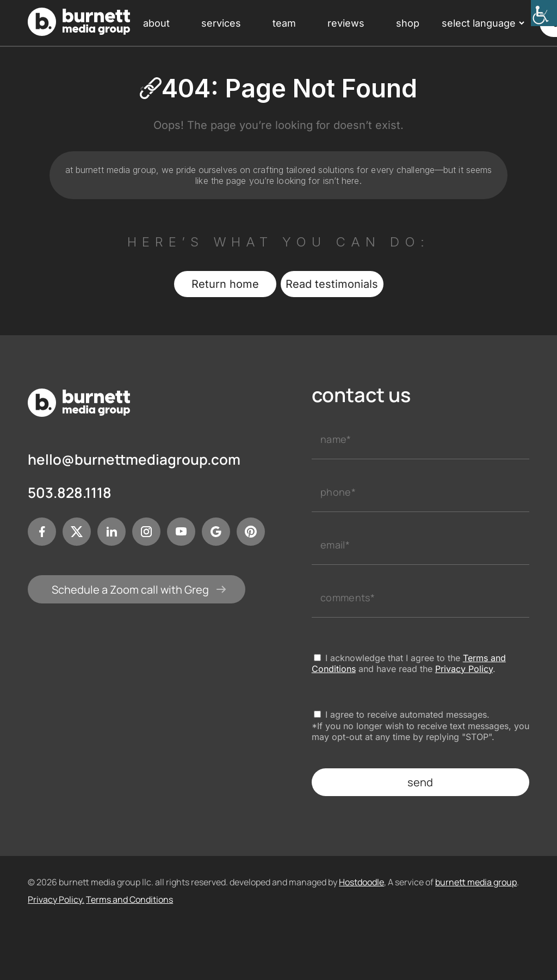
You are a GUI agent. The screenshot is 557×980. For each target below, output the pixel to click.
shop (408, 23)
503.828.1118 (70, 493)
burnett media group (476, 882)
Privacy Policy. (56, 899)
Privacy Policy (464, 669)
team (284, 23)
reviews (346, 23)
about (156, 23)
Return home (225, 284)
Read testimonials (332, 284)
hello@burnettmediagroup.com (134, 460)
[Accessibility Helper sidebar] (544, 13)
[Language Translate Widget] (482, 23)
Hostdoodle (361, 882)
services (221, 23)
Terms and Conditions (129, 899)
